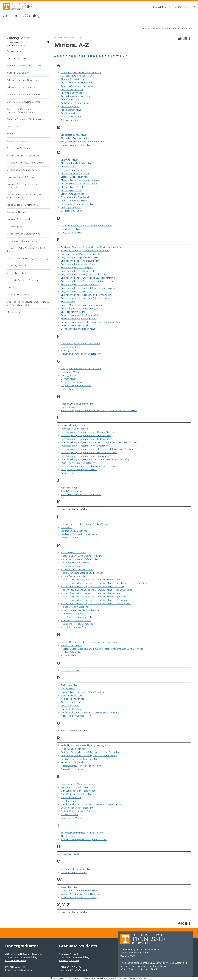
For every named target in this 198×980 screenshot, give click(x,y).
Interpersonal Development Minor (79, 470)
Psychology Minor (70, 706)
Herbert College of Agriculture (23, 156)
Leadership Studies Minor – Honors (79, 534)
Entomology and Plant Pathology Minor (82, 308)
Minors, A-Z (13, 134)
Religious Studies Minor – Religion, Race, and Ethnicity (89, 756)
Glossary (11, 287)
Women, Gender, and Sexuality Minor (80, 894)
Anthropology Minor (71, 93)
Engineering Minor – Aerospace (77, 268)
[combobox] (167, 28)
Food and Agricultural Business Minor (80, 344)
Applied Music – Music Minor (75, 96)
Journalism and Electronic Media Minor (81, 495)
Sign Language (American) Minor (78, 791)
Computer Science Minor (74, 201)
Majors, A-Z (13, 127)
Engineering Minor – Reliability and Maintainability (87, 295)
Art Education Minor (71, 110)
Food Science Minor (71, 347)
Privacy (133, 969)
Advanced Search (16, 46)
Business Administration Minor (76, 145)
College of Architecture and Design (25, 163)
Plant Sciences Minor (72, 695)
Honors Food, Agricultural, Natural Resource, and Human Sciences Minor (99, 411)
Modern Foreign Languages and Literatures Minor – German (92, 587)
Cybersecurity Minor (71, 211)
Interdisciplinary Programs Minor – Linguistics (84, 446)
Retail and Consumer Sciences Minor (80, 759)
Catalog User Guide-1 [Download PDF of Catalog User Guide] (18, 295)
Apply (179, 7)
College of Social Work (19, 219)
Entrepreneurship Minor (74, 312)
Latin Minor (67, 528)
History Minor (68, 407)
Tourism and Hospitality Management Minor (84, 840)
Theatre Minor (68, 836)
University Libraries (17, 266)
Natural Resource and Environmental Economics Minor (90, 642)
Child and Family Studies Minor (77, 163)
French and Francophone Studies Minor (82, 354)
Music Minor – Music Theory (75, 627)
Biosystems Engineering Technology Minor (83, 142)
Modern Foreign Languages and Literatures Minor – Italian (91, 593)
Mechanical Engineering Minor (77, 570)
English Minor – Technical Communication (83, 305)
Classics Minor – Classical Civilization (79, 184)
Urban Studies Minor (72, 854)
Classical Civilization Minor (74, 177)
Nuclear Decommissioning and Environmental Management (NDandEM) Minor (102, 649)
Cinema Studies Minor (72, 170)
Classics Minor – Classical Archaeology (80, 180)
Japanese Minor (69, 488)
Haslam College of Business (21, 177)
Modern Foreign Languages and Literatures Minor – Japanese (93, 597)
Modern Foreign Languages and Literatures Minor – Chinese (92, 580)
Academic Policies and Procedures (25, 95)
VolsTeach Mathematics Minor (76, 869)
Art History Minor (70, 113)
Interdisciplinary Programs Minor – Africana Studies (87, 432)
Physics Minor (68, 689)
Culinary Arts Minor (71, 207)
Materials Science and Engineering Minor (82, 556)
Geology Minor (68, 375)
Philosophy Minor (70, 685)
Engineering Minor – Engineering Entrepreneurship (88, 278)
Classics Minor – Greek (72, 187)
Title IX (155, 969)
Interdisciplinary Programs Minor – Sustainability (86, 456)
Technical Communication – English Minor (83, 833)
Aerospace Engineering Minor (76, 76)
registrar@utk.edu (22, 970)
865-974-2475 (74, 967)
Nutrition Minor (69, 656)
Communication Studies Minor (77, 197)
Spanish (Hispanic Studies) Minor (78, 808)
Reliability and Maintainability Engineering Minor (86, 745)
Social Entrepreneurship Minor (77, 794)
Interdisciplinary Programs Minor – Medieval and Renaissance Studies (97, 449)
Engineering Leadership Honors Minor (81, 261)
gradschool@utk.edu (77, 970)
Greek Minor (67, 389)
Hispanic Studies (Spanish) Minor (78, 404)
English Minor (68, 302)
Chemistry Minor (69, 160)
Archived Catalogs (16, 58)
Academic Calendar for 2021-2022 (25, 66)
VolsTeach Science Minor (74, 873)
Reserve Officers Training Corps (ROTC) (27, 259)
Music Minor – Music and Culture (78, 617)
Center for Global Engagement (23, 234)
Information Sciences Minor (75, 429)
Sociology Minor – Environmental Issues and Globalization (91, 804)
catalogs (57, 978)
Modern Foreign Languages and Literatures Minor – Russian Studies (96, 604)
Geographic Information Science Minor (81, 369)
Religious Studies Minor (73, 749)
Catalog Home (14, 51)
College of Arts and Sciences (22, 170)
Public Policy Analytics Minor (76, 716)
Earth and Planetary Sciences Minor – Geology (85, 251)
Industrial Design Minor (73, 425)
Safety (144, 969)
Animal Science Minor (72, 90)
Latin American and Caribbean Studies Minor (84, 524)
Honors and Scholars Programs (23, 241)
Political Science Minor (72, 699)
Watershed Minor (70, 887)
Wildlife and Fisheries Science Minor (79, 891)
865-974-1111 (19, 967)
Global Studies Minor (72, 382)
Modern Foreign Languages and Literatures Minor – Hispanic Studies (96, 590)
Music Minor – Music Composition (78, 624)
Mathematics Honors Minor (75, 563)
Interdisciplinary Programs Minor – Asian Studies (86, 436)
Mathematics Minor (71, 566)
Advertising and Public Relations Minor (81, 73)
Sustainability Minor (71, 818)
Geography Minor (70, 372)
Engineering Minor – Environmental (79, 285)
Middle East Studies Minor (74, 576)
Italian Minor (67, 473)
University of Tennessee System (166, 963)
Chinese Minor (68, 167)
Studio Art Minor (69, 815)
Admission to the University (21, 87)
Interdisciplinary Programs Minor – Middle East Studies (89, 453)
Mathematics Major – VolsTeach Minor (80, 559)
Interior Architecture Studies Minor (79, 463)
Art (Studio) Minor (70, 107)
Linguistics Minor (69, 538)
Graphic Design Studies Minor (76, 386)
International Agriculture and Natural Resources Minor (90, 466)
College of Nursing (17, 212)
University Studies (16, 273)
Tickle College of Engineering (22, 205)
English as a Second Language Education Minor (86, 298)
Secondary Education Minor (75, 787)
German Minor (68, 379)
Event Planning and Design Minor (78, 329)
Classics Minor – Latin (71, 190)
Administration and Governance (23, 80)
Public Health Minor (71, 709)
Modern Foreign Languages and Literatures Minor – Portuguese (94, 600)
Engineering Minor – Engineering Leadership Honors (88, 281)
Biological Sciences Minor (74, 135)
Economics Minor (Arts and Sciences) (80, 254)
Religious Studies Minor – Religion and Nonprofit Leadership (92, 752)
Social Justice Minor (71, 798)
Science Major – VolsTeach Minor (78, 784)
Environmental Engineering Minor (79, 319)
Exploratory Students (18, 148)
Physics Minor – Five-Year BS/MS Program (82, 692)
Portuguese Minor (70, 702)
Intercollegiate (15, 227)
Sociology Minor (69, 801)
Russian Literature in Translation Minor (81, 766)
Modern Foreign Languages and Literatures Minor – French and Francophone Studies (105, 583)
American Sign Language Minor (77, 86)
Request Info (159, 7)
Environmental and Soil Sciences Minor (81, 315)
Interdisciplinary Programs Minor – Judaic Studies (86, 439)
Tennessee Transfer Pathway (151, 966)
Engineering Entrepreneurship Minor (80, 257)
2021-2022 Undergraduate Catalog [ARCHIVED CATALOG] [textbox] (166, 28)
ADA (123, 969)
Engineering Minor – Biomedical (77, 271)
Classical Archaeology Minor (75, 173)
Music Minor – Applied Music (75, 614)
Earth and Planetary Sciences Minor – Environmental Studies (93, 247)
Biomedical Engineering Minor (76, 138)
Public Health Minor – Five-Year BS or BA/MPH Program (90, 712)
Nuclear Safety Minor (72, 652)
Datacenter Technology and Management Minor (86, 226)
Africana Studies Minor (72, 79)
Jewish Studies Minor (72, 491)
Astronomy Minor (70, 120)
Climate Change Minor (72, 194)
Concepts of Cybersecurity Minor (78, 204)
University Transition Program (22, 280)
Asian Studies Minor (71, 117)
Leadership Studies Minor (74, 531)
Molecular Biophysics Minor (75, 607)
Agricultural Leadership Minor (76, 83)
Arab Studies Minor (71, 100)
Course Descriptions (17, 141)
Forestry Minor (68, 350)
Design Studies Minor (72, 232)
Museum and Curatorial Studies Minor (81, 610)
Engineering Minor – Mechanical (77, 291)
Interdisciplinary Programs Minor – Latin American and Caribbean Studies (99, 442)
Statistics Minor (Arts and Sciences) (79, 811)
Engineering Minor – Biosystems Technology (84, 274)
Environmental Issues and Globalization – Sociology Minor (91, 322)
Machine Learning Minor (73, 553)
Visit (171, 7)
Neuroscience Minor (71, 646)
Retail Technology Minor (74, 762)
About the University (18, 73)
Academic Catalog (22, 15)
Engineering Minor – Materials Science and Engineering (90, 288)
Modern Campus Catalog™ (134, 978)
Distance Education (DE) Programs (25, 119)
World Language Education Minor (79, 898)
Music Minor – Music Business (76, 621)
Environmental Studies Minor (76, 325)
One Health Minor (70, 670)
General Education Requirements (25, 102)
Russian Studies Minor (72, 769)
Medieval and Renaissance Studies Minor (82, 573)
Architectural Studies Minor (75, 103)
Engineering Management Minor (78, 264)
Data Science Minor (71, 229)
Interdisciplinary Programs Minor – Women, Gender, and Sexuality (95, 459)
